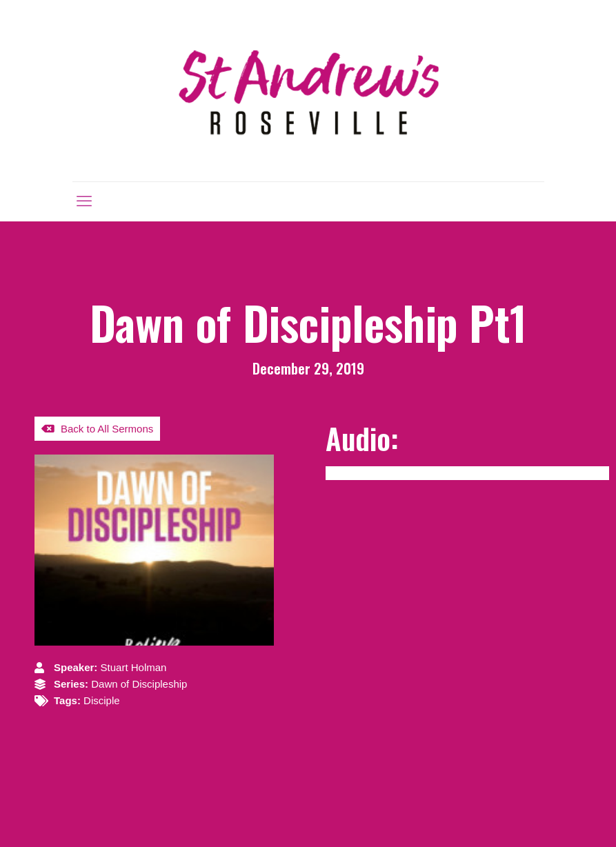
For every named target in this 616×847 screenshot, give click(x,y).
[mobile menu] (84, 201)
